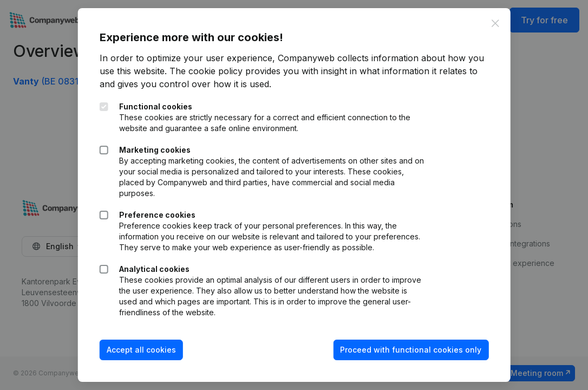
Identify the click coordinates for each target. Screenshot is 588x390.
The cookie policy (206, 71)
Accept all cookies (141, 350)
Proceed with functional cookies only (411, 350)
